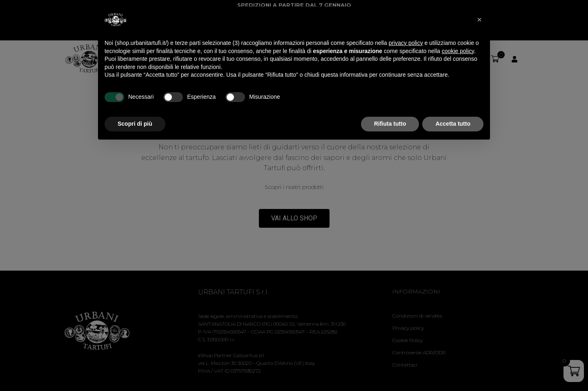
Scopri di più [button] (135, 124)
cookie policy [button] (458, 51)
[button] (479, 20)
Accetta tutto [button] (453, 124)
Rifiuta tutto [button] (390, 124)
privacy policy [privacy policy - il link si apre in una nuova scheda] (406, 43)
